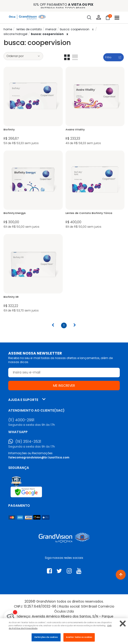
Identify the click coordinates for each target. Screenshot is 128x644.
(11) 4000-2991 (21, 420)
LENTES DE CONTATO (29, 29)
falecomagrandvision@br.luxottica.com (39, 457)
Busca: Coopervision (75, 29)
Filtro (108, 57)
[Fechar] (123, 624)
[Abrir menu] (117, 18)
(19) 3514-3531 (28, 442)
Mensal (51, 29)
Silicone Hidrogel (15, 34)
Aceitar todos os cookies (79, 637)
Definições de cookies (46, 637)
